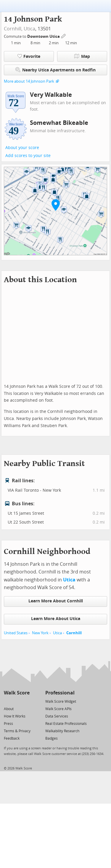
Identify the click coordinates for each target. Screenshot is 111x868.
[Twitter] (7, 701)
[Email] (26, 701)
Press (8, 724)
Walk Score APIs (58, 709)
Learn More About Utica (56, 619)
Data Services (57, 716)
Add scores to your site (28, 156)
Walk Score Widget (61, 702)
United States (16, 633)
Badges (52, 738)
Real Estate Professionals (66, 724)
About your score (22, 148)
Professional (60, 693)
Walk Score (17, 693)
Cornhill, (13, 29)
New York (40, 633)
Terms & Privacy (17, 731)
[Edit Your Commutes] (64, 36)
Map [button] (82, 56)
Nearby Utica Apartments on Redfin (55, 70)
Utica (29, 29)
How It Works (15, 716)
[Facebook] (16, 701)
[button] (56, 205)
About (9, 709)
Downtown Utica (44, 36)
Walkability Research (62, 731)
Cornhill (74, 633)
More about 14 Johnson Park (29, 81)
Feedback (12, 738)
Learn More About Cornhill (56, 601)
